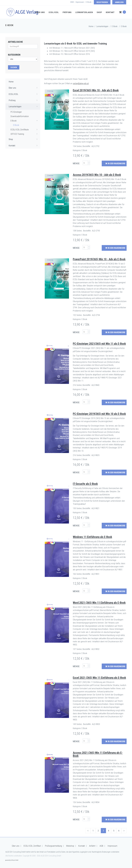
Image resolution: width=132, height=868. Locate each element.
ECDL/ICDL (54, 12)
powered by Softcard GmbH (12, 860)
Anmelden (119, 2)
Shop (99, 12)
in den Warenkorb (115, 164)
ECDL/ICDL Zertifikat (32, 846)
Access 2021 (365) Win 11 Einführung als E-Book (98, 754)
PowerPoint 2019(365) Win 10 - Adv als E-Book (99, 259)
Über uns (40, 12)
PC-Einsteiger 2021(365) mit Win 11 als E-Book (99, 344)
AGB (72, 2)
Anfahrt (92, 846)
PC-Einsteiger (16, 112)
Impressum (80, 2)
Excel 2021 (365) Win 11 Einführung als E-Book (99, 678)
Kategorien (14, 55)
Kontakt (110, 12)
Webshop (70, 846)
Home (91, 26)
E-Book (89, 2)
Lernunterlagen (84, 12)
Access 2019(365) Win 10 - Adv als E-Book (97, 175)
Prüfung (67, 12)
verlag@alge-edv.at (81, 83)
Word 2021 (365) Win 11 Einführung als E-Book (99, 603)
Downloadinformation (20, 116)
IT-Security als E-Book (85, 484)
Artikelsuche (15, 42)
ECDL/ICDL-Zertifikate (25, 129)
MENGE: (76, 163)
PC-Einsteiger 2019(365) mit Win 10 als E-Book (99, 414)
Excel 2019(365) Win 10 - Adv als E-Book (96, 90)
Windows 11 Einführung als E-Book (92, 537)
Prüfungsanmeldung (53, 846)
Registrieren (102, 2)
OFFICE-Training (25, 134)
